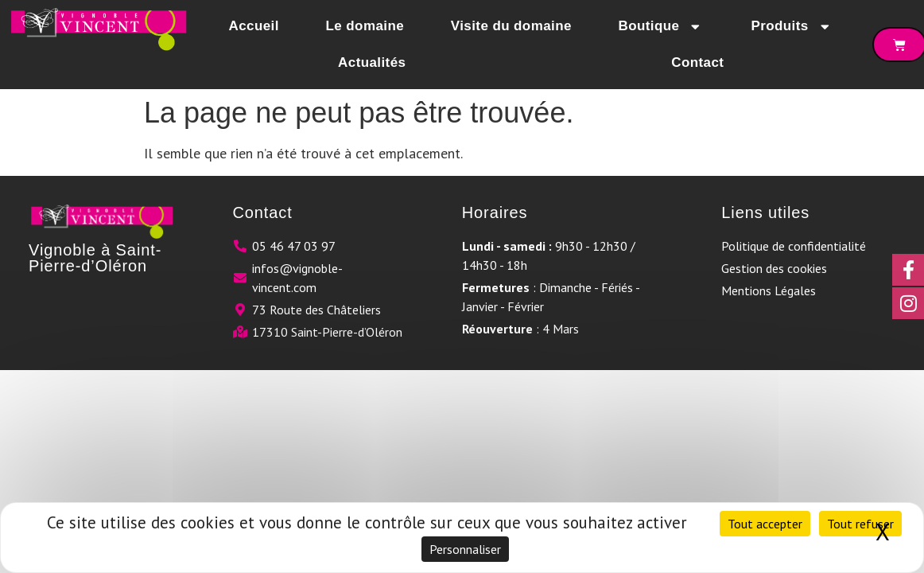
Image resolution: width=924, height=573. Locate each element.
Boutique (662, 27)
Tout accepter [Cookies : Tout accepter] (765, 524)
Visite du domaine (511, 26)
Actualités (372, 62)
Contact (697, 62)
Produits (792, 27)
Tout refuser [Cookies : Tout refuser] (860, 524)
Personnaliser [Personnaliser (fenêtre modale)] (465, 549)
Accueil (254, 26)
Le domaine (365, 26)
